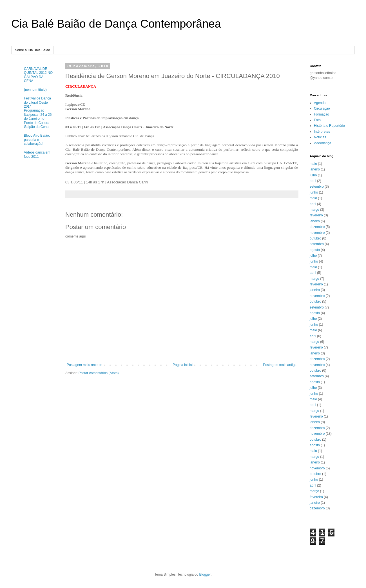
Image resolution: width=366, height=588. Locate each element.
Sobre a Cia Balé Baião (33, 50)
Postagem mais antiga (280, 365)
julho (313, 175)
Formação (322, 114)
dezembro (317, 227)
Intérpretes (322, 132)
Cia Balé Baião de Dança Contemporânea (116, 24)
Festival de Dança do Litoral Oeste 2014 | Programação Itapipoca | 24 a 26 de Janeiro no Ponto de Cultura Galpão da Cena (38, 113)
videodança (323, 143)
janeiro (315, 169)
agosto (315, 250)
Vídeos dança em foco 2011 (37, 154)
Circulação (322, 108)
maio (313, 164)
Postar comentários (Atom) (99, 373)
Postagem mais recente (84, 365)
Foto (317, 120)
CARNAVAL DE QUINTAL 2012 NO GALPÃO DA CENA (38, 75)
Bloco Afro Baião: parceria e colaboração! (37, 140)
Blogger (205, 574)
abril (313, 181)
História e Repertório (329, 126)
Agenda (320, 103)
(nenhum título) (35, 90)
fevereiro (316, 215)
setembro (317, 187)
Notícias (320, 137)
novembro (317, 233)
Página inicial (183, 365)
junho (314, 192)
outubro (315, 238)
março (314, 210)
